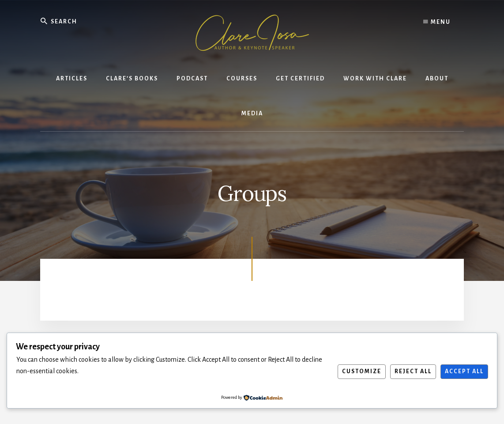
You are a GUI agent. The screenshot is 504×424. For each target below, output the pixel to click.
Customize (362, 371)
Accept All (464, 371)
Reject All (413, 371)
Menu (437, 22)
